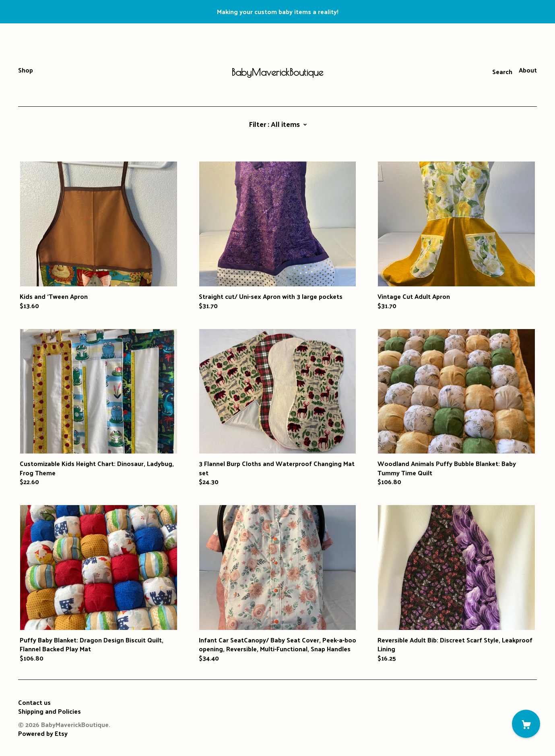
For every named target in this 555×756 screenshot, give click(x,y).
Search (502, 71)
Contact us (34, 702)
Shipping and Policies (50, 711)
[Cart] (526, 724)
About (528, 70)
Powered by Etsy (43, 733)
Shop (26, 70)
